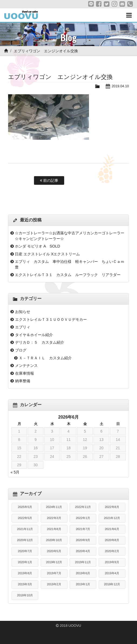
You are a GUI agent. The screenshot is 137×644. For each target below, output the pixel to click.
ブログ (21, 350)
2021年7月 (83, 529)
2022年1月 (83, 518)
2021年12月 (112, 518)
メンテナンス (26, 365)
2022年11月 (83, 507)
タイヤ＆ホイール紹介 (34, 335)
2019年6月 (83, 573)
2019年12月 (54, 562)
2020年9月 (83, 540)
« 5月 (15, 472)
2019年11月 (83, 562)
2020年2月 (112, 551)
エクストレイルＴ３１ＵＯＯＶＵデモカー (51, 319)
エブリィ (23, 327)
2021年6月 (112, 529)
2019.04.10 (120, 86)
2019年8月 (25, 573)
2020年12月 (25, 540)
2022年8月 (112, 507)
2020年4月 (83, 551)
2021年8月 (54, 529)
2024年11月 (54, 507)
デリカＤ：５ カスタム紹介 (40, 342)
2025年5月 (25, 507)
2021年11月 (25, 529)
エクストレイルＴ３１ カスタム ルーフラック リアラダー (68, 275)
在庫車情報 (25, 373)
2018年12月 (112, 584)
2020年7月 (25, 551)
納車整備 (23, 381)
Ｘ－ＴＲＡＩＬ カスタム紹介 (45, 358)
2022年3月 (54, 518)
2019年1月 (83, 584)
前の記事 (49, 180)
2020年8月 (112, 540)
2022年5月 (25, 518)
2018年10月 (25, 595)
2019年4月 (112, 573)
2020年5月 (54, 551)
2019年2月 (54, 584)
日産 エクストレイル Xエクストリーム (47, 254)
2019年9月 (112, 562)
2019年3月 (25, 584)
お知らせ (23, 312)
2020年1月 (25, 562)
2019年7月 (54, 573)
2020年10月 (54, 540)
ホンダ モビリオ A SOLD (37, 246)
